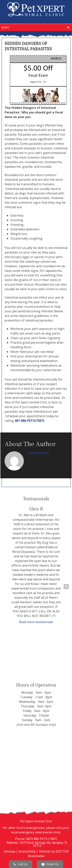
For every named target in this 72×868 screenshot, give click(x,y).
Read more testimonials (36, 622)
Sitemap (10, 851)
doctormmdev (39, 453)
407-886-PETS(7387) (29, 421)
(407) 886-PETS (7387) (41, 839)
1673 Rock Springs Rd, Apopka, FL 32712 (44, 844)
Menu (5, 27)
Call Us (20, 864)
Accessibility (27, 851)
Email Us (50, 864)
